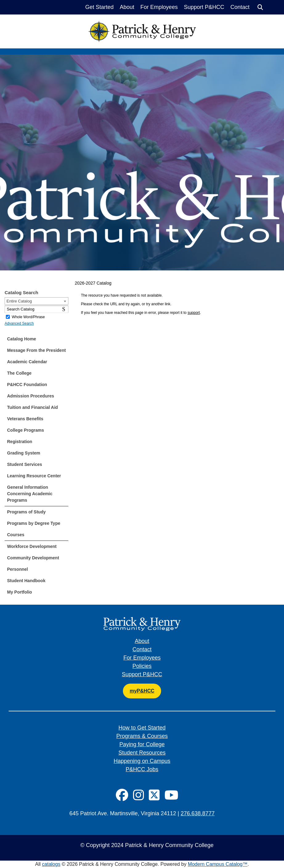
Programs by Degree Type (34, 523)
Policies (142, 666)
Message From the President (37, 350)
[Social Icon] (122, 795)
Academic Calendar (27, 362)
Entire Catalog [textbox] (19, 301)
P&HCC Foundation (27, 385)
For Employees (159, 7)
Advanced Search (19, 323)
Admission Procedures (31, 396)
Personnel (18, 569)
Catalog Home (22, 339)
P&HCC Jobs (142, 769)
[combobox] (37, 301)
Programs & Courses (142, 736)
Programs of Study (26, 512)
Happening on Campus (142, 761)
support (194, 313)
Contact (240, 7)
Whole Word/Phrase (28, 317)
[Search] (260, 7)
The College (19, 373)
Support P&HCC (204, 7)
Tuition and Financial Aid (32, 407)
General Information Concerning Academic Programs (30, 494)
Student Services (25, 464)
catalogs (51, 864)
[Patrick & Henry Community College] (142, 25)
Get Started (99, 7)
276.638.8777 (198, 813)
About (127, 7)
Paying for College (142, 744)
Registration (20, 442)
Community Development (33, 558)
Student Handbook (26, 581)
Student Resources (142, 753)
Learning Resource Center (34, 476)
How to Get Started (142, 728)
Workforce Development (32, 546)
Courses (16, 535)
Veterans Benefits (25, 419)
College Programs (26, 430)
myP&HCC (142, 691)
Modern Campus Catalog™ (218, 864)
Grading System (24, 453)
